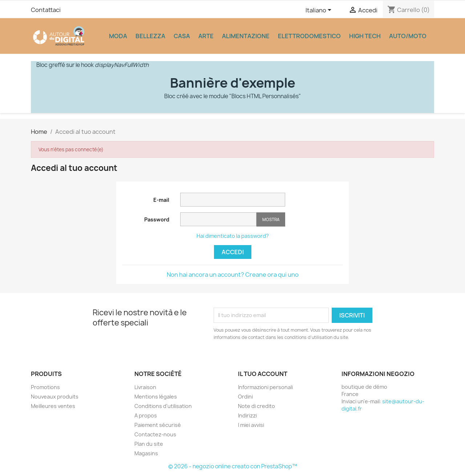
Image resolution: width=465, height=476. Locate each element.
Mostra (271, 219)
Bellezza (150, 36)
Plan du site (149, 444)
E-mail (161, 200)
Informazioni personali (265, 387)
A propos (146, 415)
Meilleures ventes (53, 406)
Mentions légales (156, 397)
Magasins (146, 453)
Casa (182, 36)
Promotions (45, 387)
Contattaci (46, 10)
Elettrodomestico (309, 36)
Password (157, 219)
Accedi (233, 252)
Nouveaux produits (55, 397)
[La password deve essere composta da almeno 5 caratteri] (218, 219)
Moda (118, 36)
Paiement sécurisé (158, 425)
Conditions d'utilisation (163, 406)
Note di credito (256, 406)
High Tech (365, 36)
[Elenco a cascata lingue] (320, 11)
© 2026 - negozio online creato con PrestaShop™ (233, 466)
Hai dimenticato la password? (233, 236)
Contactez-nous (155, 434)
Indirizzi (247, 415)
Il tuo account (263, 374)
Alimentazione (246, 36)
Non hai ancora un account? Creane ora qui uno (233, 275)
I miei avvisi (251, 425)
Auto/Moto (408, 36)
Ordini (245, 397)
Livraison (145, 387)
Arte (206, 36)
